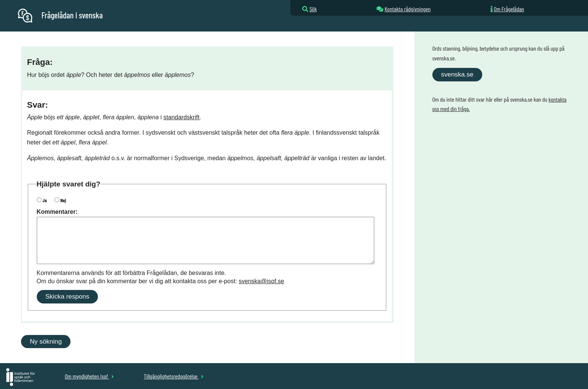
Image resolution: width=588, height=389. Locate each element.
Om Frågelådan (509, 9)
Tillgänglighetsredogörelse (173, 376)
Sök (313, 9)
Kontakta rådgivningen (407, 9)
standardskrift (181, 117)
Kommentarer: (57, 212)
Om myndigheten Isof (89, 376)
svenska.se (457, 74)
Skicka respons (67, 296)
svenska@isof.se (262, 281)
